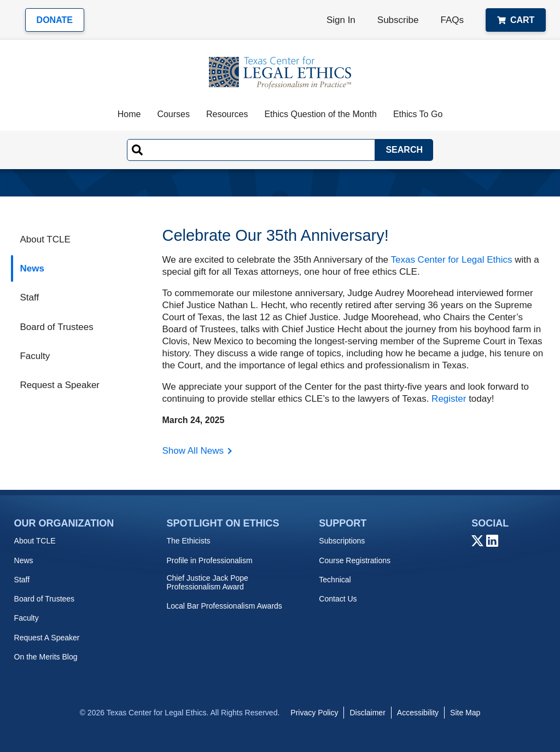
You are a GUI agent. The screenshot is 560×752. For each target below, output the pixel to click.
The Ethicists (188, 541)
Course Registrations (355, 560)
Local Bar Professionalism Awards (224, 606)
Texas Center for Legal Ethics (451, 260)
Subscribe (398, 20)
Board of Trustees (56, 327)
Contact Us (338, 599)
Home (129, 114)
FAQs (452, 20)
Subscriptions (342, 541)
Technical (335, 580)
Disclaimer (367, 713)
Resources (227, 114)
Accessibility (418, 713)
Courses (173, 114)
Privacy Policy (314, 713)
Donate (55, 20)
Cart (516, 20)
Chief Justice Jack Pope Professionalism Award (207, 582)
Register (449, 399)
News (32, 268)
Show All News (192, 451)
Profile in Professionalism (209, 560)
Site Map (465, 713)
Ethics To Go (418, 114)
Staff (29, 297)
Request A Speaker (47, 638)
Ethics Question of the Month (320, 114)
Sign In (341, 20)
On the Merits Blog (46, 657)
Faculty (35, 356)
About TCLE (45, 239)
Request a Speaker (60, 385)
